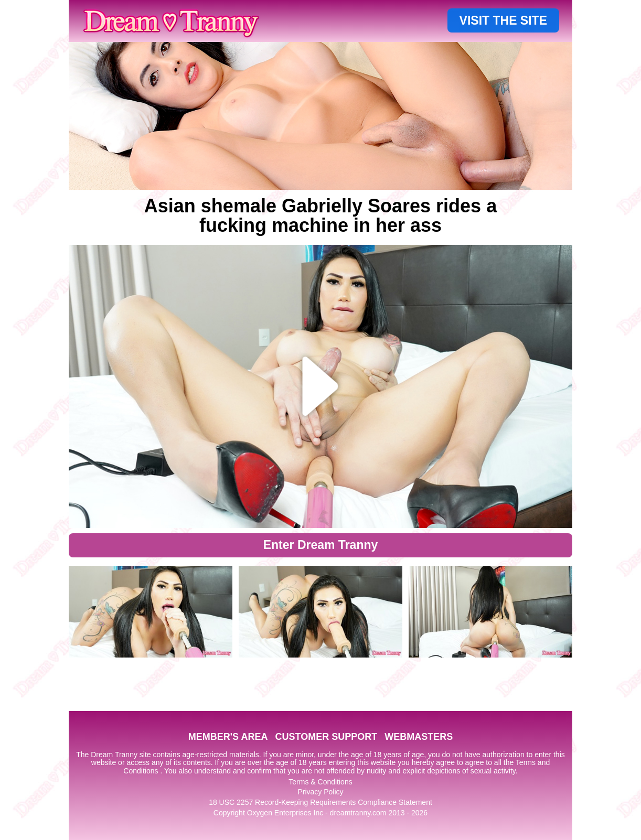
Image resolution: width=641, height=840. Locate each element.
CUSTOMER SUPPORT (326, 737)
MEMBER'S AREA (228, 737)
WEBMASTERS (419, 737)
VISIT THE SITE (503, 20)
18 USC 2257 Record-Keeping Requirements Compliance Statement (320, 802)
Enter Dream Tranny (321, 545)
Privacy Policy (320, 792)
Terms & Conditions (320, 782)
